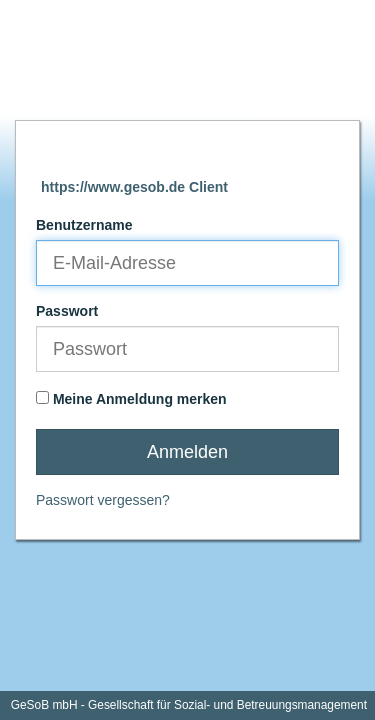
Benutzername (84, 225)
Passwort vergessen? (103, 500)
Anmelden (187, 452)
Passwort (67, 311)
